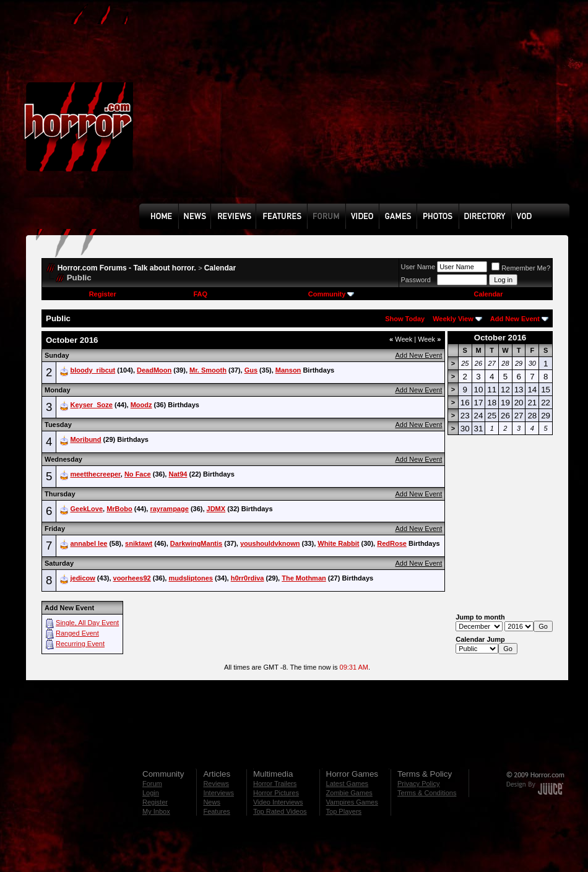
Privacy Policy (418, 784)
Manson (288, 370)
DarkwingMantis (196, 543)
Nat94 (178, 474)
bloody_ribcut (93, 370)
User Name (418, 267)
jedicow (82, 578)
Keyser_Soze (91, 405)
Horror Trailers (275, 784)
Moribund (85, 439)
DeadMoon (154, 370)
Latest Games (347, 784)
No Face (138, 474)
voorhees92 (132, 578)
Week (401, 339)
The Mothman (304, 578)
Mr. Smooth (208, 370)
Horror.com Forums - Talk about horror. (127, 268)
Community (331, 294)
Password (416, 280)
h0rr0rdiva (248, 578)
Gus (251, 370)
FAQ (200, 294)
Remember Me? (521, 268)
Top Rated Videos (280, 811)
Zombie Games (349, 793)
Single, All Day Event (87, 623)
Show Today (405, 319)
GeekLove (86, 509)
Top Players (344, 811)
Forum (152, 784)
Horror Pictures (276, 793)
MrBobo (119, 509)
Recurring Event (80, 644)
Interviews (218, 793)
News (212, 802)
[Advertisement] (344, 111)
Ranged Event (77, 633)
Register (103, 294)
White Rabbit (338, 543)
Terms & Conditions (427, 793)
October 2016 (500, 338)
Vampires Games (352, 802)
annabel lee (89, 543)
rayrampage (169, 509)
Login (151, 793)
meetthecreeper (95, 474)
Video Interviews (278, 802)
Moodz (141, 405)
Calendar (220, 268)
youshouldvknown (270, 543)
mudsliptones (191, 578)
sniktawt (139, 543)
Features (216, 811)
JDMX (216, 509)
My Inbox (156, 811)
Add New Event (515, 319)
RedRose (392, 543)
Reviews (216, 784)
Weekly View (453, 319)
